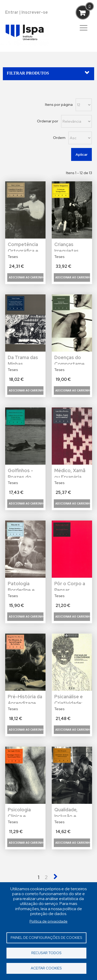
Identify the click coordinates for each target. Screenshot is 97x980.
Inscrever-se (35, 12)
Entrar (12, 12)
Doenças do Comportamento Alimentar (72, 359)
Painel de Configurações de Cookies (46, 938)
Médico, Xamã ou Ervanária (70, 473)
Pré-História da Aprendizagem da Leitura (25, 699)
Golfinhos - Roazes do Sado (20, 473)
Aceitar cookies (46, 968)
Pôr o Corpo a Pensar (70, 586)
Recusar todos (46, 953)
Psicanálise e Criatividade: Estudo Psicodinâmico (70, 699)
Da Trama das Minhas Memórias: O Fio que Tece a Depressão (24, 359)
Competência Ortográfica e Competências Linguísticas (24, 246)
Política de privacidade (48, 921)
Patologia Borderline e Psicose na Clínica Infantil (23, 586)
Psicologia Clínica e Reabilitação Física (21, 812)
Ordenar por (48, 121)
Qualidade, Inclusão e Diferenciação (70, 812)
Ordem (59, 138)
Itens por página (59, 105)
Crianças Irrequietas (66, 246)
